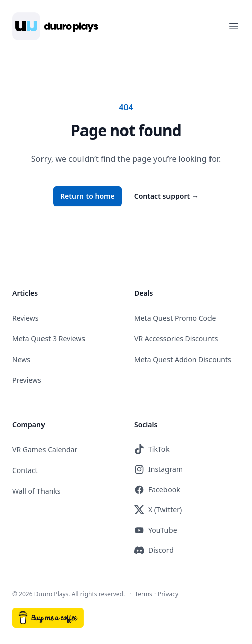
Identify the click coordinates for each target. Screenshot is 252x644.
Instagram (158, 469)
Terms (143, 594)
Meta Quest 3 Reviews (49, 339)
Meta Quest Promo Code (175, 318)
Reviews (25, 318)
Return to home (88, 196)
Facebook (157, 490)
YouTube (156, 530)
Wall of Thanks (36, 491)
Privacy (168, 594)
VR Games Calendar (45, 449)
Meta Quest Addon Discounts (183, 359)
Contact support (166, 196)
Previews (27, 380)
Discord (154, 550)
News (21, 359)
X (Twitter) (158, 510)
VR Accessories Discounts (176, 339)
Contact (25, 470)
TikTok (152, 449)
